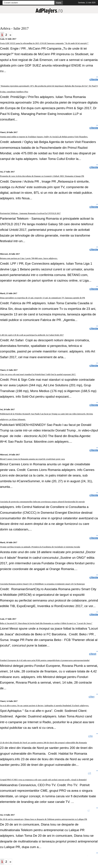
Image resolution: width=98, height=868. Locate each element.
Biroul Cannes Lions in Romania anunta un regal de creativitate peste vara (32, 459)
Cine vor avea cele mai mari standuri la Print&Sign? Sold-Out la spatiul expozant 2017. (38, 374)
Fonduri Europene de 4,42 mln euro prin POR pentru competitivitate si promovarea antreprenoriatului (45, 660)
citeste (93, 697)
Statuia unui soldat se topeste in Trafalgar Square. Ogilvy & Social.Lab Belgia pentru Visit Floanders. (44, 137)
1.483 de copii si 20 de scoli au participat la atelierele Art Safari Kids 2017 (32, 335)
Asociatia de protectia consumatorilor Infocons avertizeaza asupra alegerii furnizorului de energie (42, 502)
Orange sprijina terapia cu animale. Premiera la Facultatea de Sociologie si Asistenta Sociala (40, 547)
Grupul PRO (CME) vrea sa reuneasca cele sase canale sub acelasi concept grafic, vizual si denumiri (43, 780)
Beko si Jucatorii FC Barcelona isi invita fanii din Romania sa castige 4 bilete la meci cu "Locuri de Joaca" (46, 623)
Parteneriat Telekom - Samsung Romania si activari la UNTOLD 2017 (30, 213)
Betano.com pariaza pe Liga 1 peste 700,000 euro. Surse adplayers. (29, 258)
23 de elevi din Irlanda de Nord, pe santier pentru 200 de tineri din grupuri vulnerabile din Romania (43, 743)
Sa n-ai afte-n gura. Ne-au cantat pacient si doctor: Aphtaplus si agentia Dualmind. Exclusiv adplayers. (45, 706)
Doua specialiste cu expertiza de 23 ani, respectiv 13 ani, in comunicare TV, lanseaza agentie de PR (42, 298)
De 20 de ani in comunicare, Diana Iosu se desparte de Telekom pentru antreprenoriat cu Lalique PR (43, 819)
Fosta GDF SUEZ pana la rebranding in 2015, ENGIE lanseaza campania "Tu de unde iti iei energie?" (44, 43)
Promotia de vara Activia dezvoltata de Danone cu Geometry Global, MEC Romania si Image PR (42, 176)
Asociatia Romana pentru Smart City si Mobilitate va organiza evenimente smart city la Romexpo (42, 584)
